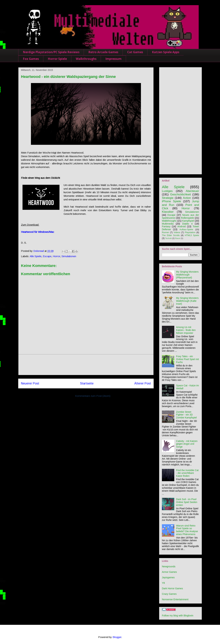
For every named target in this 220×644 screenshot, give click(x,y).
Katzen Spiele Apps (166, 52)
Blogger (117, 637)
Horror (56, 256)
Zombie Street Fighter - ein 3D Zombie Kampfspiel (186, 415)
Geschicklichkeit (180, 194)
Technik (168, 238)
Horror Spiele (57, 59)
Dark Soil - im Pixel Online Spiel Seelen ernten (187, 502)
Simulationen (69, 256)
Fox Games (31, 59)
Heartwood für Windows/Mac (38, 232)
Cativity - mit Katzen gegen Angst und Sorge (187, 444)
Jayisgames (168, 577)
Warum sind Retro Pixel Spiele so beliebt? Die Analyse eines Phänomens (187, 530)
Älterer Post (143, 383)
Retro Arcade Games (103, 52)
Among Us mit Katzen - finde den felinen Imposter (186, 330)
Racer (178, 238)
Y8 (163, 583)
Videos (177, 232)
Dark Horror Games (172, 588)
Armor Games (169, 572)
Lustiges (167, 191)
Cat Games (135, 52)
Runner (165, 232)
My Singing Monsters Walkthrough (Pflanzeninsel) (187, 275)
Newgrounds (169, 566)
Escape (47, 256)
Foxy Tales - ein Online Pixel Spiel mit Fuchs (188, 359)
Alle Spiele (36, 256)
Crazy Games (169, 594)
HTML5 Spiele (192, 235)
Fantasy (166, 226)
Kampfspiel (188, 221)
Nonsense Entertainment (175, 599)
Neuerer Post (30, 383)
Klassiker (168, 212)
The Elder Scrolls (171, 235)
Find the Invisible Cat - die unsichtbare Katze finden (187, 473)
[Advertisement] (86, 365)
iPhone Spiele (171, 201)
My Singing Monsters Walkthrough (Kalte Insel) (187, 301)
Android (181, 226)
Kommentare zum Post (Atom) (93, 396)
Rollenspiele (187, 218)
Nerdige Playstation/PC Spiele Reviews (51, 52)
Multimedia (168, 224)
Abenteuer (192, 191)
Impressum (113, 59)
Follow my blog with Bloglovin (178, 616)
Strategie (168, 198)
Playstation (190, 232)
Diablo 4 (187, 224)
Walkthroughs (86, 59)
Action (187, 198)
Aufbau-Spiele (186, 230)
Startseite (87, 383)
